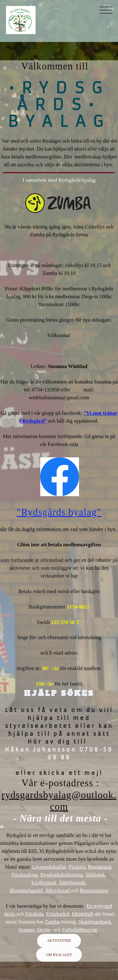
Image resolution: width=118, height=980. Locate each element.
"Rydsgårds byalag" (59, 512)
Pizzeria (77, 867)
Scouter (26, 930)
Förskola (34, 914)
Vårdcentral (43, 883)
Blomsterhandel (26, 891)
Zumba (52, 922)
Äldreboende (72, 883)
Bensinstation (94, 891)
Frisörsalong (25, 875)
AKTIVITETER (59, 941)
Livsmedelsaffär (49, 867)
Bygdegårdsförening (62, 875)
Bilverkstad (58, 891)
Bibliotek (95, 875)
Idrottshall (82, 914)
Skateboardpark (95, 922)
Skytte (44, 930)
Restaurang (100, 867)
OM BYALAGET (59, 955)
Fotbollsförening (79, 930)
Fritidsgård (57, 914)
